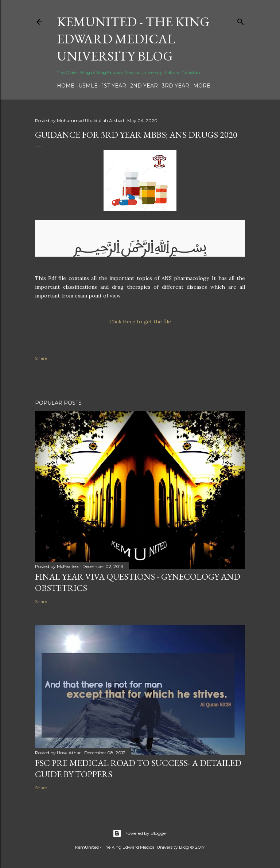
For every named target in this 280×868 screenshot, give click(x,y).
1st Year (114, 86)
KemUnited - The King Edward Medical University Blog (133, 39)
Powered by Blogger (140, 833)
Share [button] (41, 358)
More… (203, 86)
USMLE (88, 86)
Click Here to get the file (140, 322)
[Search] (241, 20)
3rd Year (176, 86)
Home (66, 86)
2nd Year (144, 86)
